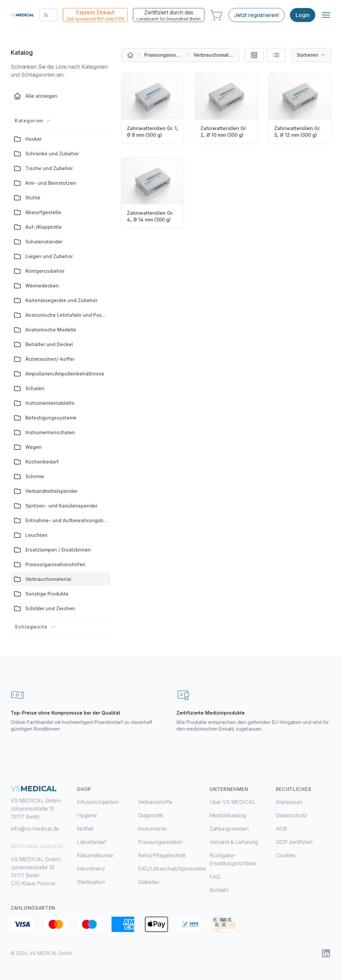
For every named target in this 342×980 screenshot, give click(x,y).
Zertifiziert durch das (169, 15)
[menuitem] (107, 802)
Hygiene (87, 815)
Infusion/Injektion (98, 802)
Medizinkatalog (228, 815)
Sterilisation (91, 882)
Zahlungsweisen (229, 829)
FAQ (215, 877)
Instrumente (152, 829)
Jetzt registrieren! (256, 15)
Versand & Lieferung (234, 842)
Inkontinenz (91, 869)
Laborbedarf (92, 842)
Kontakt (219, 890)
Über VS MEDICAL (232, 802)
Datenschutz (291, 815)
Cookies (286, 855)
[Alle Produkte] (130, 55)
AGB (282, 829)
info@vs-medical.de (35, 829)
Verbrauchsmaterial (213, 55)
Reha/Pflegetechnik (162, 855)
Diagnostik (151, 815)
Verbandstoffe (155, 802)
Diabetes (149, 882)
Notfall (85, 829)
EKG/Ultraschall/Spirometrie (172, 869)
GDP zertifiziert (294, 842)
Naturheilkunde (95, 855)
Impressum (289, 802)
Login (303, 15)
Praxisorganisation (163, 55)
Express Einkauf (95, 15)
